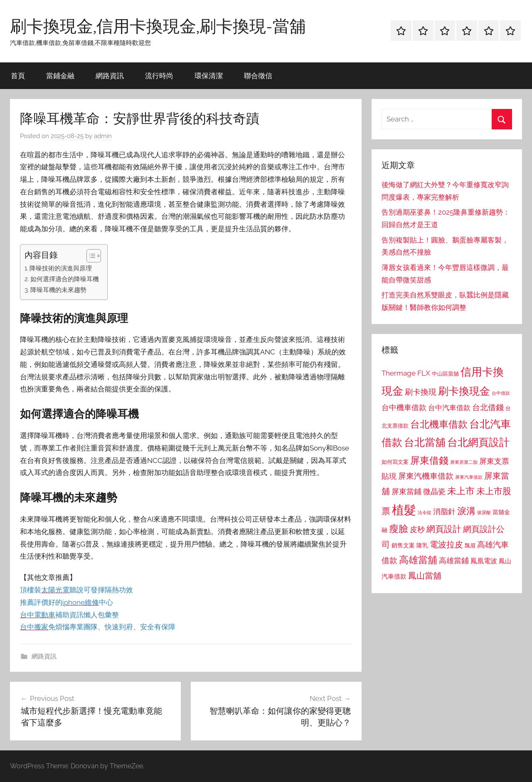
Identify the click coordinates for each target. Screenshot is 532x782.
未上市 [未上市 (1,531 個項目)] (461, 491)
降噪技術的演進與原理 (61, 268)
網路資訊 (110, 75)
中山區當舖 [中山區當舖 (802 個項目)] (445, 374)
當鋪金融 (60, 75)
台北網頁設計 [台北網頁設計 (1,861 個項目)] (478, 442)
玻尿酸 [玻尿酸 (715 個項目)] (484, 513)
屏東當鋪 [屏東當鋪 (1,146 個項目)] (406, 491)
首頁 (18, 75)
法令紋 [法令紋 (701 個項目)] (425, 513)
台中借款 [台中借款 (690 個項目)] (501, 393)
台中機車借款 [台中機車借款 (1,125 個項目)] (404, 408)
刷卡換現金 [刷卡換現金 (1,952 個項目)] (464, 391)
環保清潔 (209, 75)
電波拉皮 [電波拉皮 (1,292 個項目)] (446, 545)
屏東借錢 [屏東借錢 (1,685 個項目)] (429, 460)
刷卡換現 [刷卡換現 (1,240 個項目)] (421, 392)
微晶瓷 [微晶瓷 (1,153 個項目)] (434, 491)
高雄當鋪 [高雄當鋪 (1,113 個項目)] (454, 561)
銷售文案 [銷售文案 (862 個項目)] (403, 545)
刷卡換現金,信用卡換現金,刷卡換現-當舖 (158, 26)
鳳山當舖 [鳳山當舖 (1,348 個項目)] (425, 576)
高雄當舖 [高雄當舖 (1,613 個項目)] (418, 560)
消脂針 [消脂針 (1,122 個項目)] (444, 512)
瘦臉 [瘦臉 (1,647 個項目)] (399, 528)
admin (103, 136)
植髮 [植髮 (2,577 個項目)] (404, 510)
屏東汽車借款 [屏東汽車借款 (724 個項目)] (469, 477)
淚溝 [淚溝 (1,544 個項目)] (466, 511)
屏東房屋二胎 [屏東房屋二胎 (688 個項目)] (464, 462)
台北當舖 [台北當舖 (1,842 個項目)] (425, 442)
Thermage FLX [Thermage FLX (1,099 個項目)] (406, 373)
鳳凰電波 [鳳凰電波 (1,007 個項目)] (484, 561)
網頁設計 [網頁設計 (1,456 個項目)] (444, 529)
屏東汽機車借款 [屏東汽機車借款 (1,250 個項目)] (426, 476)
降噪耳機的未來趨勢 (58, 290)
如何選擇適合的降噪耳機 (65, 279)
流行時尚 (159, 75)
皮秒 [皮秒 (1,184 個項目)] (417, 529)
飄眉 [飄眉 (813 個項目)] (470, 546)
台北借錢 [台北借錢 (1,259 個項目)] (488, 407)
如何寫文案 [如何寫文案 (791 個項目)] (395, 462)
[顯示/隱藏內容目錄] (90, 256)
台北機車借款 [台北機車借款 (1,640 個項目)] (439, 424)
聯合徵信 (258, 75)
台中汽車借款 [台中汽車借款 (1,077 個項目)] (449, 408)
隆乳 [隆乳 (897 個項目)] (422, 545)
